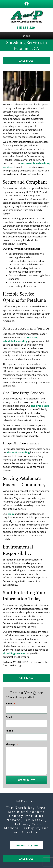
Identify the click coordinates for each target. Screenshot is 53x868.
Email (10, 717)
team (11, 514)
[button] (26, 61)
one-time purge (40, 406)
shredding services (14, 653)
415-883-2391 (27, 27)
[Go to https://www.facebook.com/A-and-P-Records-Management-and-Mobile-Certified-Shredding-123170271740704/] (27, 4)
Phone (9, 731)
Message (12, 744)
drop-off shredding (18, 452)
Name (10, 704)
